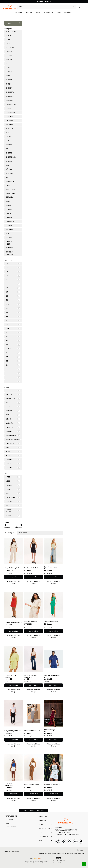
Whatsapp (84, 864)
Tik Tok (81, 841)
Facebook (69, 841)
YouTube (75, 841)
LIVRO (45, 841)
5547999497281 (71, 830)
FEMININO (30, 12)
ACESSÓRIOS (69, 12)
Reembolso (9, 819)
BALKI (38, 12)
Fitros (13, 23)
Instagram (58, 841)
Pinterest (64, 841)
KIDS (59, 12)
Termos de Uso (10, 827)
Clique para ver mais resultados (34, 810)
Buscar (74, 7)
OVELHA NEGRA (49, 12)
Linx (10, 7)
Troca (7, 823)
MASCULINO (19, 12)
